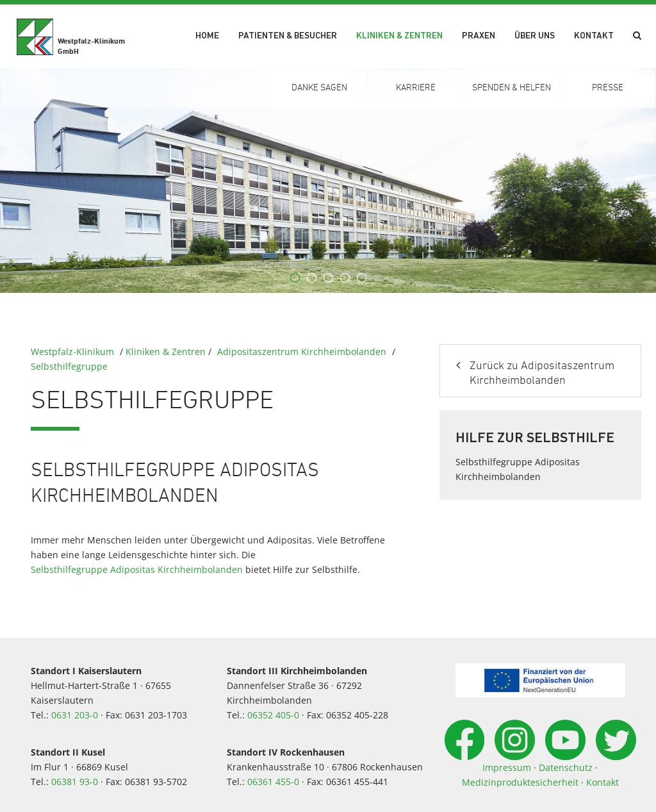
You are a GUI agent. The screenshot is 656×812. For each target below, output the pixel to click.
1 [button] (295, 278)
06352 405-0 (273, 715)
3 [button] (328, 278)
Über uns (535, 36)
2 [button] (311, 278)
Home (207, 36)
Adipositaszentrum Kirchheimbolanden (302, 352)
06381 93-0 (75, 782)
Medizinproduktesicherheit (520, 782)
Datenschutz (566, 767)
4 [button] (345, 278)
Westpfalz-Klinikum (72, 352)
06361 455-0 (273, 782)
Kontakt (594, 36)
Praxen (479, 36)
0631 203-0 (75, 715)
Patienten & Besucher (288, 36)
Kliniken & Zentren (399, 36)
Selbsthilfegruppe (69, 366)
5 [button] (361, 278)
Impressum (507, 767)
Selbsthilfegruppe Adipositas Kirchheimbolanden (137, 569)
